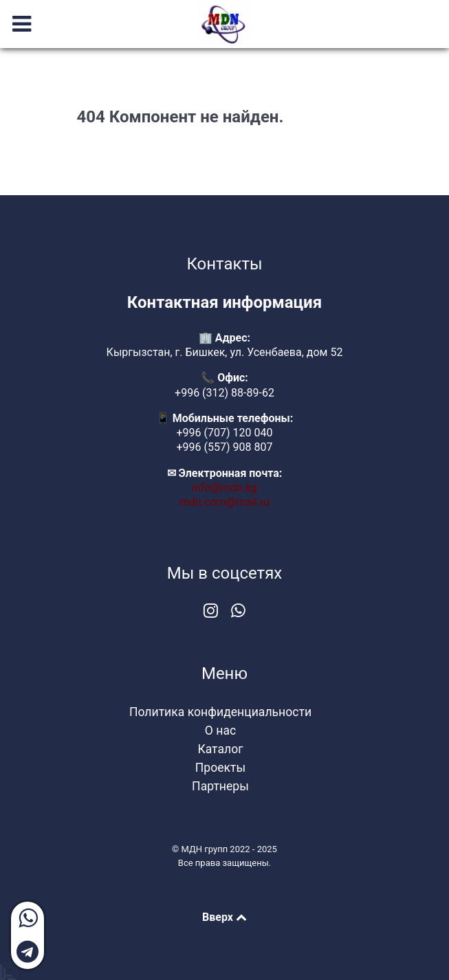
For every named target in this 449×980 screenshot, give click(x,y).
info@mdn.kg (224, 488)
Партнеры (220, 786)
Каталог (220, 749)
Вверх (224, 917)
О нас (220, 731)
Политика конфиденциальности (220, 712)
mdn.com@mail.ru (224, 502)
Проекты (220, 768)
